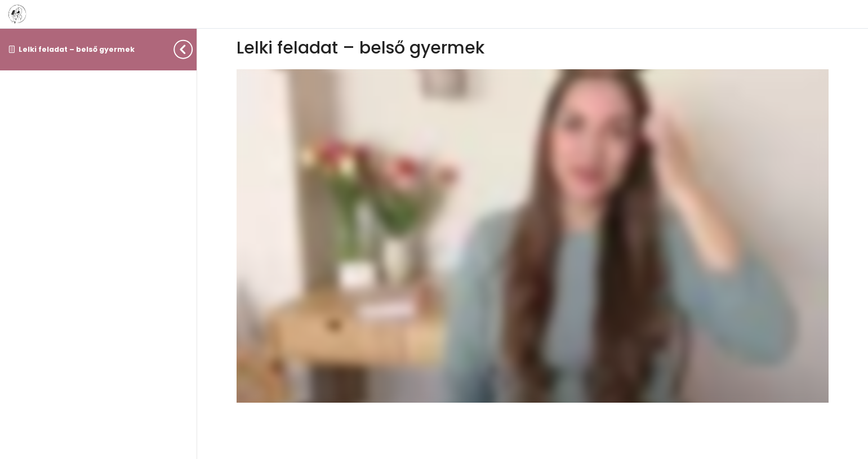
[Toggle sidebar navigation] (193, 49)
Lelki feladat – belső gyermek (77, 49)
